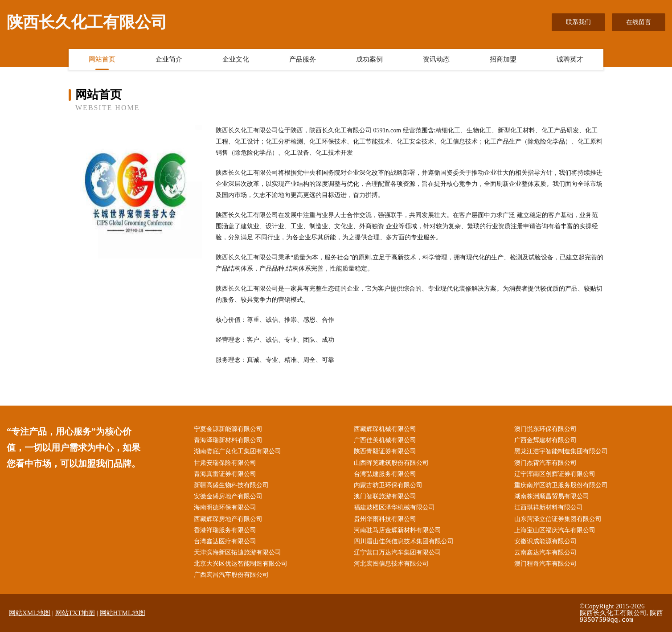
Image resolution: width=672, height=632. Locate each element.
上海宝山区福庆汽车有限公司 (555, 530)
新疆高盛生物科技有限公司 (231, 485)
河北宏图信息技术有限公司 (391, 564)
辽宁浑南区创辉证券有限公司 (555, 474)
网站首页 (102, 59)
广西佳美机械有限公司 (385, 440)
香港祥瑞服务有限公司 (225, 530)
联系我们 (578, 22)
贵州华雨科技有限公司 (385, 519)
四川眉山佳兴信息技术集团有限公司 (404, 541)
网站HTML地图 (123, 613)
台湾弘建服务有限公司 (385, 474)
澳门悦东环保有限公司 (545, 429)
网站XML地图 (30, 613)
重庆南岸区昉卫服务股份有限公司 (561, 485)
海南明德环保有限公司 (225, 507)
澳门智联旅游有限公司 (385, 496)
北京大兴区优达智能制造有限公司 (241, 564)
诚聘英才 (570, 59)
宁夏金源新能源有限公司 (228, 429)
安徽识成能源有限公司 (545, 541)
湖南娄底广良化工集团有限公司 (238, 451)
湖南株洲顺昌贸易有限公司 (552, 496)
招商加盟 (503, 59)
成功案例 (369, 59)
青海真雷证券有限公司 (225, 474)
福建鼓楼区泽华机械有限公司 (394, 507)
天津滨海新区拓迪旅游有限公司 (238, 552)
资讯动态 (436, 59)
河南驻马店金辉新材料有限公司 (397, 530)
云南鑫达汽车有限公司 (545, 552)
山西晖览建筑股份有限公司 (391, 463)
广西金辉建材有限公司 (545, 440)
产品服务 (303, 59)
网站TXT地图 (75, 613)
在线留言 (639, 22)
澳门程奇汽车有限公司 (545, 564)
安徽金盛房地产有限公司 (228, 496)
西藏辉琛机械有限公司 (385, 429)
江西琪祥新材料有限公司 (549, 507)
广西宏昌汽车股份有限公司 (231, 575)
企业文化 (236, 59)
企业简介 (169, 59)
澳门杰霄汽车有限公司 (545, 463)
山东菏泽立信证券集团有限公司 (558, 519)
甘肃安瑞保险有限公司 (225, 463)
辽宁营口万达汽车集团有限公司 (397, 552)
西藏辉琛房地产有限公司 (228, 519)
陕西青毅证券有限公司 (385, 451)
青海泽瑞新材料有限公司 (228, 440)
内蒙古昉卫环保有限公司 (388, 485)
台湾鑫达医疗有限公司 (225, 541)
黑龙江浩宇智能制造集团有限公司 (561, 451)
